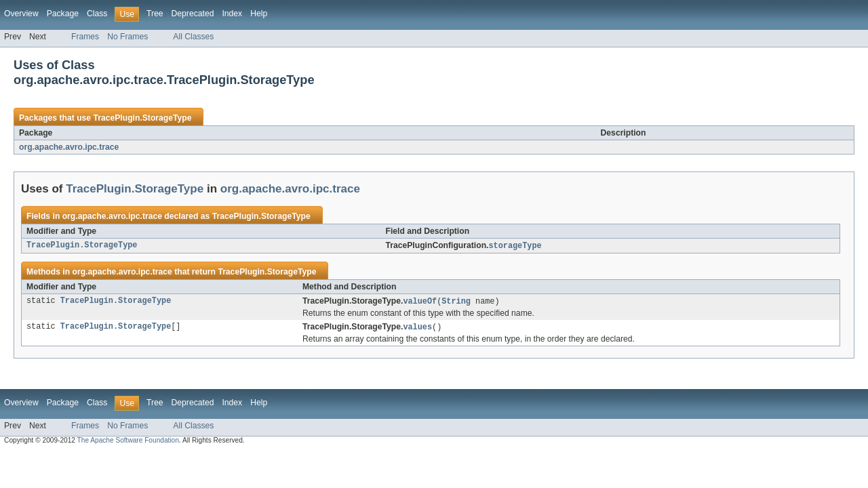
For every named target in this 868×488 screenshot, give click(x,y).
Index (232, 14)
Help (259, 14)
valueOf (420, 302)
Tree (155, 14)
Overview (21, 14)
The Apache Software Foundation (128, 442)
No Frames (127, 37)
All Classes (193, 37)
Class (97, 14)
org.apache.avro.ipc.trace (69, 147)
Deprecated (193, 14)
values (417, 329)
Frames (85, 37)
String (456, 302)
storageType (515, 246)
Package (63, 14)
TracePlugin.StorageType (142, 118)
